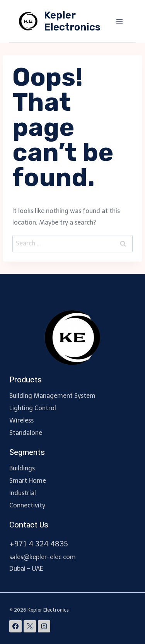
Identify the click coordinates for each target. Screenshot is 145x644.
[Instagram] (44, 626)
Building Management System (52, 396)
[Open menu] (119, 21)
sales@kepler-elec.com (43, 557)
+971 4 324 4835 (39, 544)
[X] (30, 626)
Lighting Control (33, 408)
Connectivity (27, 505)
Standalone (26, 433)
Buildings (22, 468)
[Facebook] (15, 626)
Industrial (23, 493)
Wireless (21, 420)
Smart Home (28, 481)
